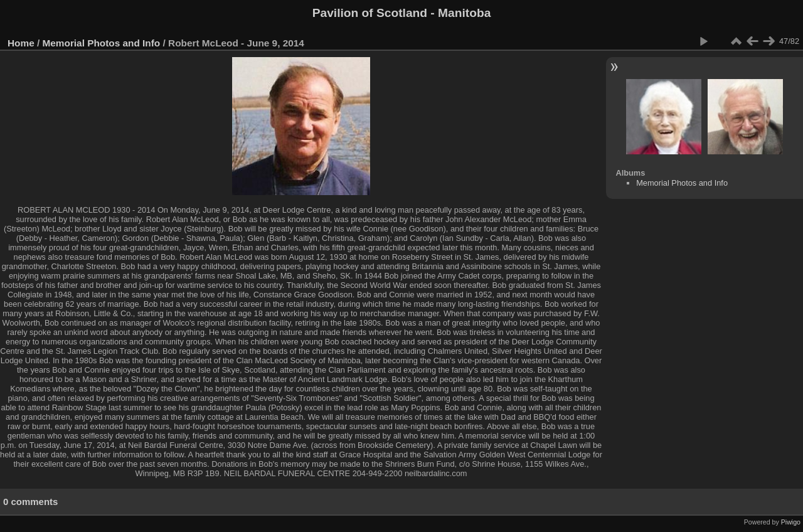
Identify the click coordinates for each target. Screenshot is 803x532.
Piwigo (791, 522)
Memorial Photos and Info (102, 43)
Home (21, 43)
